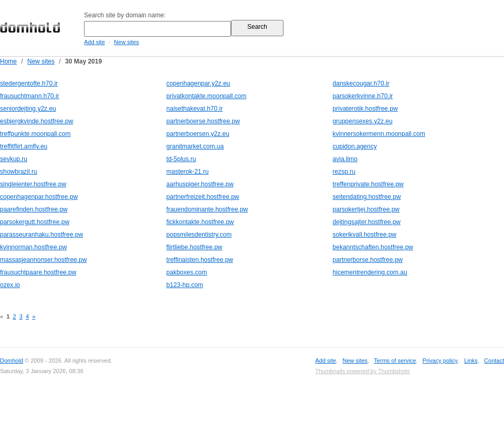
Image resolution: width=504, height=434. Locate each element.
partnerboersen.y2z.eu (198, 134)
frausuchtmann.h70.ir (30, 96)
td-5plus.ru (181, 159)
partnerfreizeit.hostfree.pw (203, 197)
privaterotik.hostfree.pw (365, 109)
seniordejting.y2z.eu (28, 109)
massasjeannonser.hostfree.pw (43, 260)
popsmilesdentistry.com (199, 235)
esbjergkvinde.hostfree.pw (36, 121)
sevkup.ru (14, 159)
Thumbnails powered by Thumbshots (362, 371)
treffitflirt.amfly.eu (24, 146)
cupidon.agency (355, 146)
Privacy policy (440, 361)
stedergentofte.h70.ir (29, 83)
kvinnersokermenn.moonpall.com (379, 134)
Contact (494, 361)
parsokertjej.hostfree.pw (366, 209)
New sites (127, 42)
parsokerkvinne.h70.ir (363, 96)
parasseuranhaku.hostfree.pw (41, 235)
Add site (94, 42)
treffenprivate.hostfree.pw (368, 184)
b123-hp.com (185, 285)
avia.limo (345, 159)
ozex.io (10, 285)
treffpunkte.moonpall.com (35, 134)
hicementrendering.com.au (370, 272)
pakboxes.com (187, 272)
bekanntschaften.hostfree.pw (373, 247)
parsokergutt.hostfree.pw (35, 222)
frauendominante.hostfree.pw (207, 209)
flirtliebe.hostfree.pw (195, 247)
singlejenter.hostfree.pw (33, 184)
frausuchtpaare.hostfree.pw (38, 272)
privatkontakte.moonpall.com (207, 96)
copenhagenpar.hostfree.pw (39, 197)
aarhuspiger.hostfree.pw (200, 184)
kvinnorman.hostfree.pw (33, 247)
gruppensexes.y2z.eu (363, 121)
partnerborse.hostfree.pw (368, 260)
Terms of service (395, 361)
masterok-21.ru (188, 172)
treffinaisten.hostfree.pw (200, 260)
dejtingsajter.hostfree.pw (367, 222)
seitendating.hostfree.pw (367, 197)
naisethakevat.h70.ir (195, 109)
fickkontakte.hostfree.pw (200, 222)
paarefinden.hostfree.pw (34, 209)
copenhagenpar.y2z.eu (198, 83)
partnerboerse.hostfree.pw (203, 121)
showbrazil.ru (19, 172)
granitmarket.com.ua (195, 146)
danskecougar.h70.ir (361, 83)
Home (8, 61)
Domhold (12, 361)
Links (471, 361)
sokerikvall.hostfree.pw (365, 235)
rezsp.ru (344, 172)
